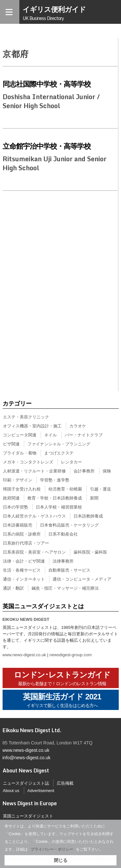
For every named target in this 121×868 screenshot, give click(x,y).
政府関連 (11, 498)
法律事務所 (63, 561)
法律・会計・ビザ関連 (24, 561)
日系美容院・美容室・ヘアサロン (34, 552)
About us (11, 791)
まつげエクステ (59, 453)
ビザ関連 (11, 444)
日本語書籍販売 (18, 525)
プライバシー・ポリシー (52, 849)
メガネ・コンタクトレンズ (28, 462)
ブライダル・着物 (20, 453)
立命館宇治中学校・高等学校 (47, 146)
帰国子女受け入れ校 (22, 489)
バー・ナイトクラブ (84, 435)
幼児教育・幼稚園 (65, 489)
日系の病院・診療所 (22, 534)
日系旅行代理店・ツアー (26, 543)
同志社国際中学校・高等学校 (47, 84)
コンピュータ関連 (20, 435)
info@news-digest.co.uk (27, 758)
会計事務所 (84, 471)
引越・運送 (101, 489)
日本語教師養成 (88, 516)
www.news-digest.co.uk (24, 655)
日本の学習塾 (15, 507)
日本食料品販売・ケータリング (69, 525)
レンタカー (71, 462)
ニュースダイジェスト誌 (26, 783)
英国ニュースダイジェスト (28, 816)
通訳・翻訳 (13, 588)
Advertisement (41, 791)
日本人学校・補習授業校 (59, 507)
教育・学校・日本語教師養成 (55, 498)
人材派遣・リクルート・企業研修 (34, 471)
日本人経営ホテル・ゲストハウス (34, 516)
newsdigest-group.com (71, 655)
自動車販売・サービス (69, 570)
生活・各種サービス (22, 570)
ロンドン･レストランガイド (62, 679)
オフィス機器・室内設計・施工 (32, 426)
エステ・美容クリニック (26, 417)
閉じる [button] (61, 860)
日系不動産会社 (63, 534)
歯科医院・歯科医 (90, 552)
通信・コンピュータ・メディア (82, 579)
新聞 (94, 498)
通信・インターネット (24, 579)
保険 (107, 471)
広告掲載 (65, 783)
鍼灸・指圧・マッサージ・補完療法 (65, 588)
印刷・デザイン (18, 480)
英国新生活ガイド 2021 (62, 700)
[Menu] (10, 12)
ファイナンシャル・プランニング (59, 444)
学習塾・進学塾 (55, 480)
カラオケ (78, 426)
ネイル (50, 435)
